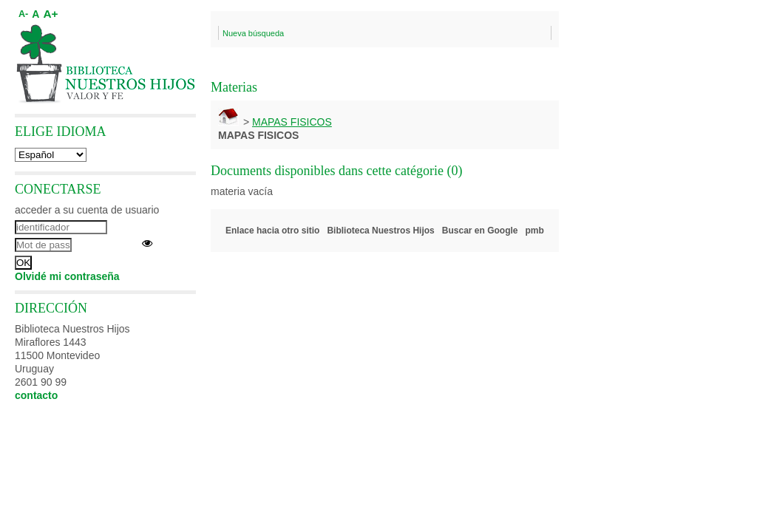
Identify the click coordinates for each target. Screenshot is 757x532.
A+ (50, 14)
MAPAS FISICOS (292, 122)
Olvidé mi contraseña (67, 276)
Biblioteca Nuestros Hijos (380, 231)
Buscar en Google (480, 231)
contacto (36, 395)
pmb (535, 231)
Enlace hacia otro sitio (272, 231)
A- (23, 14)
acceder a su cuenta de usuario (87, 210)
